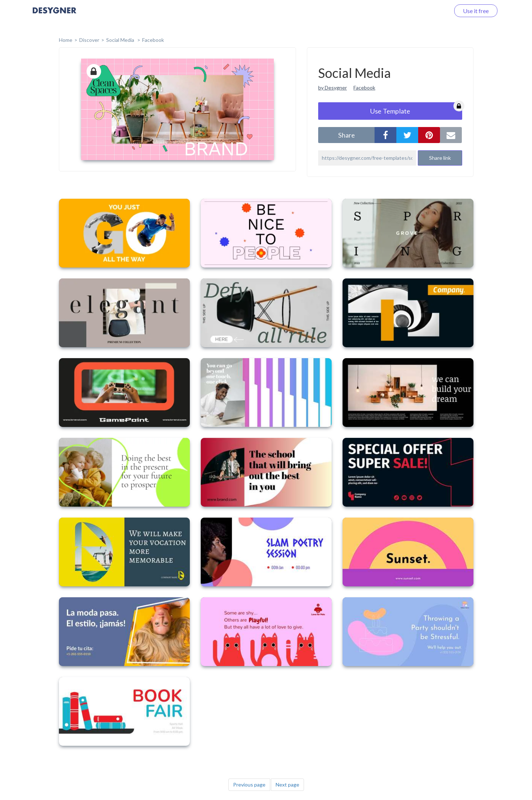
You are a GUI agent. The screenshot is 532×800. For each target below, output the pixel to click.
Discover (89, 40)
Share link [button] (440, 158)
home (66, 40)
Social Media (121, 40)
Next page (287, 785)
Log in (433, 11)
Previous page (249, 785)
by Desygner (333, 88)
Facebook (153, 40)
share (347, 135)
